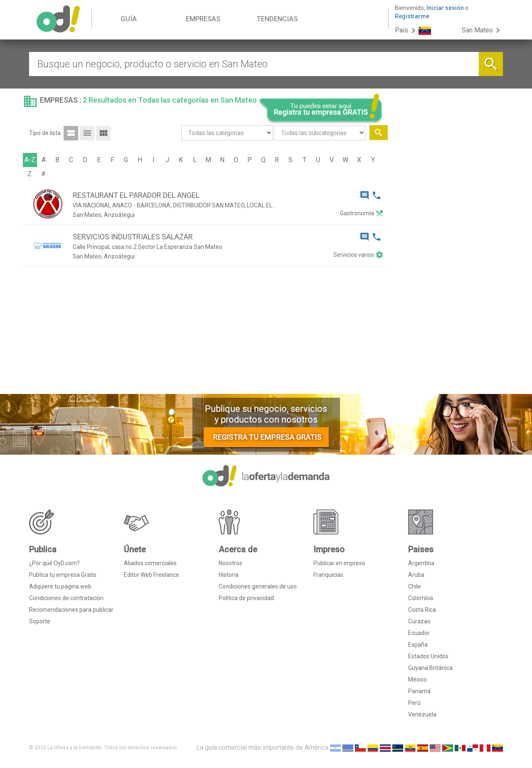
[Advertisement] (449, 261)
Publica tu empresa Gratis (63, 575)
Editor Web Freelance (151, 575)
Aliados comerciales (150, 563)
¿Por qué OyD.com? (54, 563)
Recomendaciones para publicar (71, 610)
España (418, 645)
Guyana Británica (430, 668)
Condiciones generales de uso (258, 586)
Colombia (421, 598)
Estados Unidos (428, 656)
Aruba (416, 575)
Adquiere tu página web (60, 586)
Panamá (419, 691)
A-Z (30, 160)
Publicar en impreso (339, 563)
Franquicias (328, 575)
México (417, 679)
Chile (415, 586)
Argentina (421, 563)
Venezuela (422, 714)
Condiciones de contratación (66, 598)
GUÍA (129, 19)
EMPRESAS (203, 19)
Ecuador (419, 633)
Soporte (40, 621)
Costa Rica (422, 610)
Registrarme (412, 16)
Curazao (419, 621)
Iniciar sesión (445, 8)
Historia (229, 575)
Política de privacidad (246, 598)
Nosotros (230, 563)
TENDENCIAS (277, 19)
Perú (414, 703)
